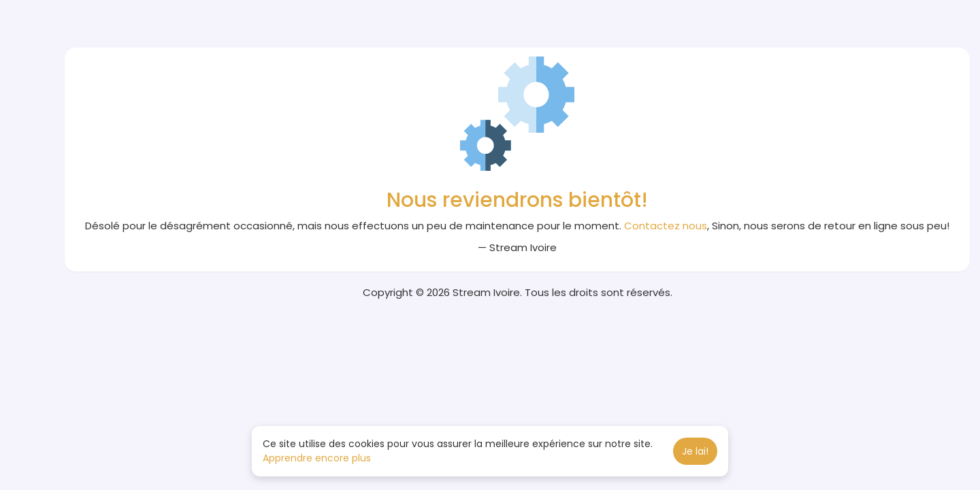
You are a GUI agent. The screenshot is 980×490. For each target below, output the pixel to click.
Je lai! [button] (695, 451)
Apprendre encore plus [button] (317, 458)
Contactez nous (666, 226)
